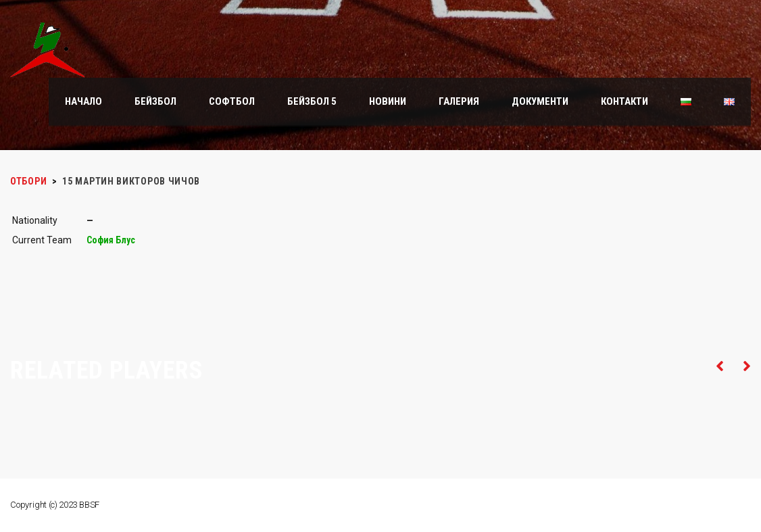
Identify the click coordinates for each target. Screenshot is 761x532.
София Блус (111, 240)
